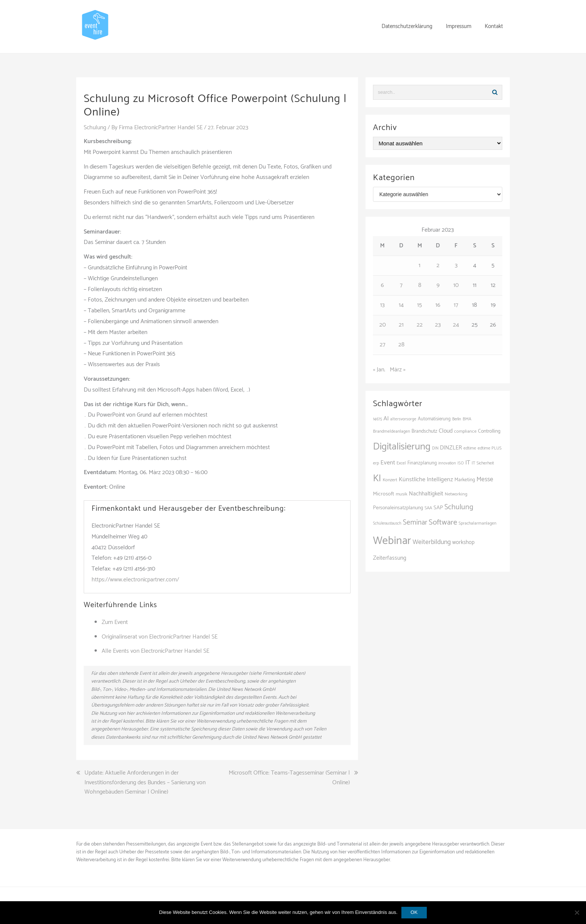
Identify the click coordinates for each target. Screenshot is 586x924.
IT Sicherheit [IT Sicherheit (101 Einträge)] (483, 463)
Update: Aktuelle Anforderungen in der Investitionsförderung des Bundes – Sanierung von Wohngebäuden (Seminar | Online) (145, 782)
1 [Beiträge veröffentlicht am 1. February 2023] (420, 265)
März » (398, 370)
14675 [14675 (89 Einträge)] (377, 419)
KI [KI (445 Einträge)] (377, 479)
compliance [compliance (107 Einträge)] (465, 431)
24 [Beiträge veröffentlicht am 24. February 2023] (456, 325)
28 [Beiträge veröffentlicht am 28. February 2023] (401, 345)
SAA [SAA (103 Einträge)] (428, 508)
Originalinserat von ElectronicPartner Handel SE (160, 636)
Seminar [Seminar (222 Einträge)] (415, 523)
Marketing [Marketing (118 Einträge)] (465, 480)
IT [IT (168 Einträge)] (468, 463)
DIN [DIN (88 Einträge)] (435, 448)
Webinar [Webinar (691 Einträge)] (392, 541)
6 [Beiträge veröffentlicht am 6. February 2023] (382, 285)
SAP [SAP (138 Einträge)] (438, 508)
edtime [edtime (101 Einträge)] (470, 448)
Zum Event (115, 622)
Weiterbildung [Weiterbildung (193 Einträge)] (432, 542)
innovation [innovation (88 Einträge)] (447, 463)
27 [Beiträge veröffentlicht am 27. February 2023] (383, 345)
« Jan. (379, 370)
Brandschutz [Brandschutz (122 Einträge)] (424, 431)
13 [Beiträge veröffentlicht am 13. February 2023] (382, 305)
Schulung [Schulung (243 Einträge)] (459, 507)
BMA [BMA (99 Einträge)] (467, 419)
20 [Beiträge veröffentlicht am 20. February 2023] (383, 325)
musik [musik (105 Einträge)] (402, 494)
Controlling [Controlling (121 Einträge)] (489, 431)
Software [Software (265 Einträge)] (443, 522)
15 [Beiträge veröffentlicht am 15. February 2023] (420, 305)
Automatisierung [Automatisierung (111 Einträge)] (434, 419)
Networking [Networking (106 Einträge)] (456, 494)
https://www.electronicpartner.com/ (135, 579)
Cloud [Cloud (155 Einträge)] (446, 431)
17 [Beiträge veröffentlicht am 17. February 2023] (456, 305)
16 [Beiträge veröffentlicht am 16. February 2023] (438, 305)
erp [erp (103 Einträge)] (376, 463)
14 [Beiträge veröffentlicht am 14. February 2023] (401, 305)
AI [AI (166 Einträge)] (386, 419)
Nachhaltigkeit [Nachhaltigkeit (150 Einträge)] (426, 494)
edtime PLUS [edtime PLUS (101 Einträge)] (490, 448)
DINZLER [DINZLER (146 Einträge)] (451, 448)
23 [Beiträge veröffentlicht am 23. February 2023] (438, 325)
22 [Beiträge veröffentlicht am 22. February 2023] (420, 325)
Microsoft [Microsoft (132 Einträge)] (384, 494)
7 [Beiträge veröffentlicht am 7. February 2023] (401, 285)
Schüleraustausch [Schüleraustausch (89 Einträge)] (387, 523)
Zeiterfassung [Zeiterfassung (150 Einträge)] (390, 558)
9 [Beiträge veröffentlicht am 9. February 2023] (438, 285)
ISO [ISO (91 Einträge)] (461, 463)
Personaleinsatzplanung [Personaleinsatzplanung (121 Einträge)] (398, 508)
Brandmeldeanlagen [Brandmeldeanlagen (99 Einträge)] (391, 431)
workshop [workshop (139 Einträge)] (463, 543)
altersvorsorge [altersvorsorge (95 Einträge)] (403, 419)
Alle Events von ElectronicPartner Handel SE (155, 651)
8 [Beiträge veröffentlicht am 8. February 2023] (420, 285)
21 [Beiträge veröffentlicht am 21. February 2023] (401, 325)
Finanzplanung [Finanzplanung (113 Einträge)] (422, 463)
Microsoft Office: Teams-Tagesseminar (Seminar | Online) (289, 777)
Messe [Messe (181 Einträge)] (485, 479)
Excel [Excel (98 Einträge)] (401, 463)
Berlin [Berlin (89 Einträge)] (457, 419)
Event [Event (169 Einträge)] (388, 463)
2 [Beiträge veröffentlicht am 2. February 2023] (438, 265)
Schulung (95, 128)
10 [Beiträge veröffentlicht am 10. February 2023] (456, 285)
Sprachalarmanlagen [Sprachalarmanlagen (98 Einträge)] (477, 523)
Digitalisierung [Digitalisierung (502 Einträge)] (402, 447)
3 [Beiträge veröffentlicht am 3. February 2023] (456, 265)
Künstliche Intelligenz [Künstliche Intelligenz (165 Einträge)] (426, 480)
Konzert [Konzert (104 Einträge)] (390, 480)
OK (414, 912)
